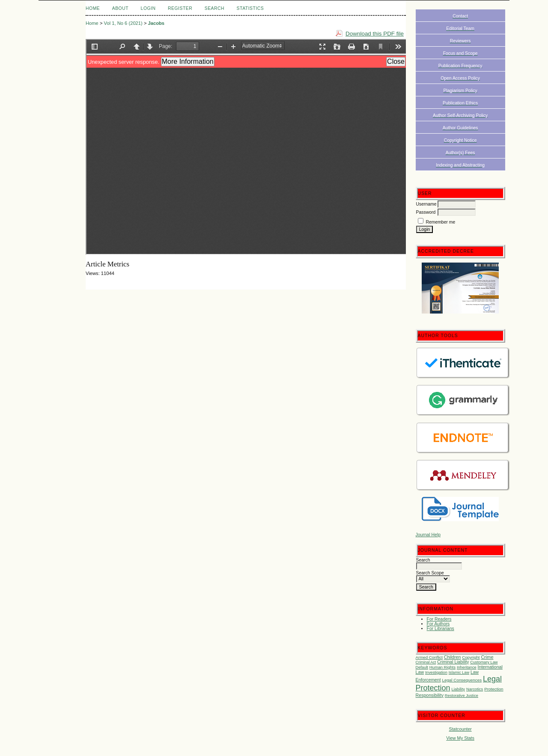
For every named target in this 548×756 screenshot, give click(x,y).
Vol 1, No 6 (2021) (123, 23)
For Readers (439, 619)
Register (180, 8)
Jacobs (156, 23)
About (120, 8)
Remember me (441, 222)
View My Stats (460, 738)
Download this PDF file (375, 34)
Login (148, 8)
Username (426, 204)
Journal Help (428, 535)
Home (93, 8)
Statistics (250, 8)
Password (426, 212)
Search (214, 8)
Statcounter (460, 729)
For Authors (438, 624)
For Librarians (441, 629)
